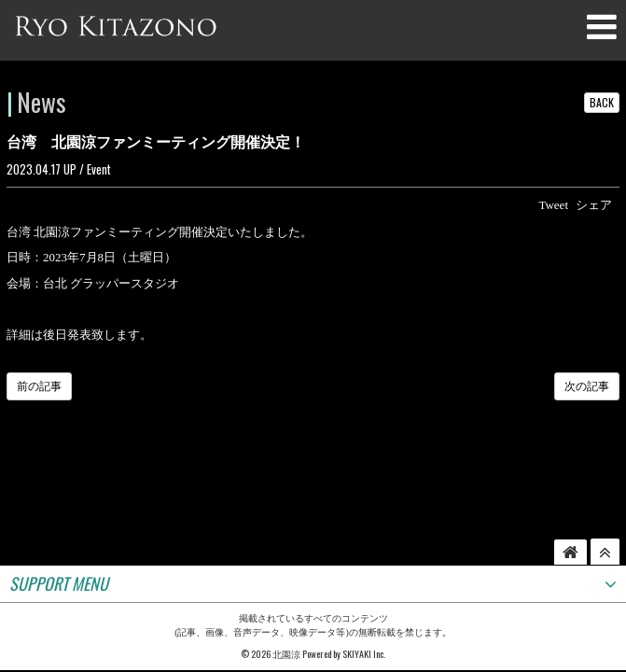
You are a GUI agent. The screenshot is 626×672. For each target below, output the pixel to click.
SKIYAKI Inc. (364, 583)
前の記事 (39, 386)
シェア (594, 205)
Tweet (553, 205)
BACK (602, 102)
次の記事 (587, 386)
